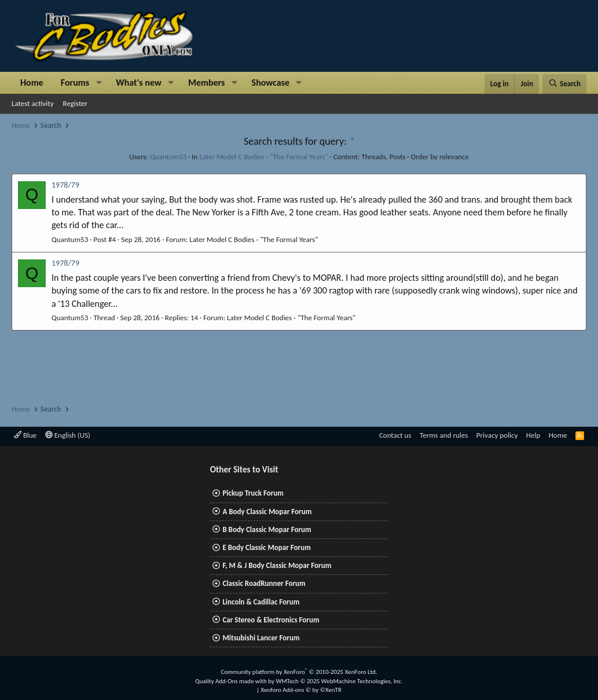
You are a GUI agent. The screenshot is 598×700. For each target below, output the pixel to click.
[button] (99, 83)
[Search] (564, 84)
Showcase (271, 83)
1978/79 (65, 185)
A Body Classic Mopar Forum (267, 512)
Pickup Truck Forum (253, 493)
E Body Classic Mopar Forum (266, 547)
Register (76, 103)
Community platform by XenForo (299, 672)
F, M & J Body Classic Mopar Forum (277, 565)
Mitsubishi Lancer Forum (261, 638)
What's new (139, 83)
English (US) (68, 435)
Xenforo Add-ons (301, 690)
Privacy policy (497, 435)
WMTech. (339, 681)
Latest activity (33, 103)
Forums (75, 83)
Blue (25, 435)
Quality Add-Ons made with (232, 681)
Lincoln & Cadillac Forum (261, 602)
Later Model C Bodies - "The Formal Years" (263, 157)
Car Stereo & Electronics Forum (271, 620)
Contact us (395, 435)
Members (207, 83)
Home (32, 83)
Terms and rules (444, 435)
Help (533, 435)
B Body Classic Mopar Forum (267, 529)
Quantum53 (168, 157)
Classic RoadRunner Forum (264, 583)
